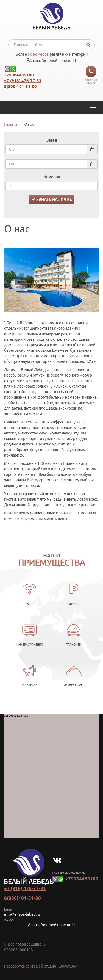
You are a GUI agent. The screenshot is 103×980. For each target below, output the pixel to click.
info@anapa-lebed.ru (22, 914)
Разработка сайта (20, 966)
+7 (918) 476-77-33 (25, 888)
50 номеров (38, 54)
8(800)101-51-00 (23, 898)
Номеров (52, 177)
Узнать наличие (52, 199)
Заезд (52, 140)
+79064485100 (75, 879)
